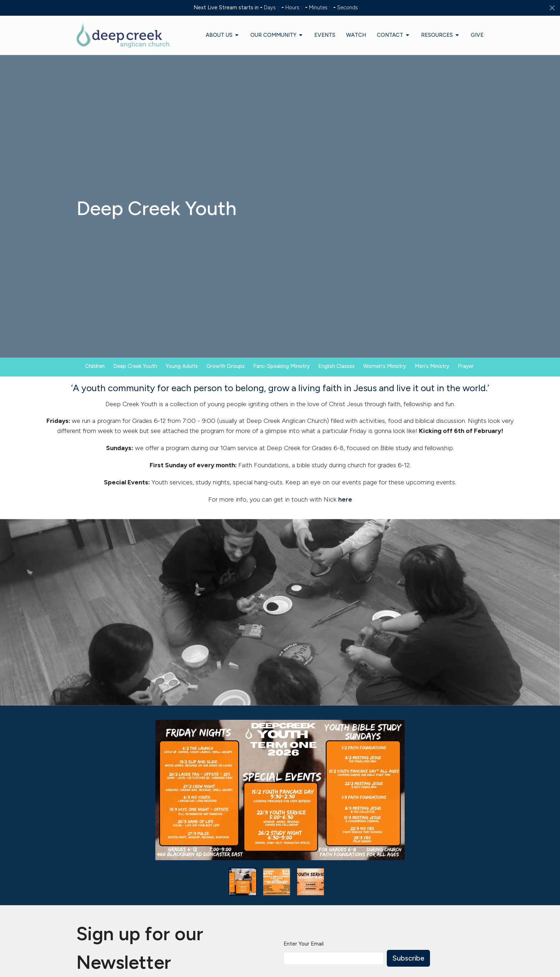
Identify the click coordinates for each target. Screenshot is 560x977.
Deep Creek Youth (135, 366)
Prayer (466, 366)
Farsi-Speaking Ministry (281, 366)
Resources (441, 35)
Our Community (277, 35)
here (345, 499)
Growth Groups (226, 366)
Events (325, 35)
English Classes (336, 366)
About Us (223, 35)
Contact (394, 35)
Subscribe (408, 958)
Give (477, 35)
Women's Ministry (385, 366)
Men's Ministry (432, 366)
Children (95, 366)
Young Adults (182, 366)
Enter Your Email (304, 944)
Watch (356, 35)
